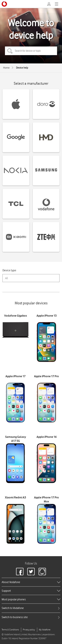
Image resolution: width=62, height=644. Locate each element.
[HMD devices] (46, 137)
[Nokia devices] (16, 171)
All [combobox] (7, 278)
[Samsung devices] (46, 171)
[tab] (31, 608)
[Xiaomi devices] (16, 237)
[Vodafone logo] (4, 4)
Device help (22, 68)
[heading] (31, 582)
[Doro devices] (46, 104)
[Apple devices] (16, 104)
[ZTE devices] (46, 237)
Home (6, 68)
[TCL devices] (16, 204)
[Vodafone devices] (46, 204)
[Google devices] (16, 137)
